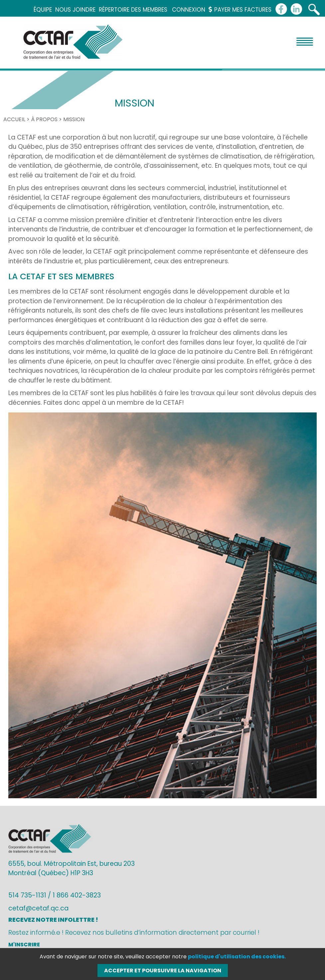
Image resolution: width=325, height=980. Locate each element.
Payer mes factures (240, 10)
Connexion (189, 10)
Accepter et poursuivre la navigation (163, 971)
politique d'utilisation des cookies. (237, 957)
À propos (44, 119)
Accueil (14, 119)
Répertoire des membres (133, 10)
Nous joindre (75, 10)
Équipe (43, 10)
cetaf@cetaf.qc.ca (38, 908)
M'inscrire (24, 945)
